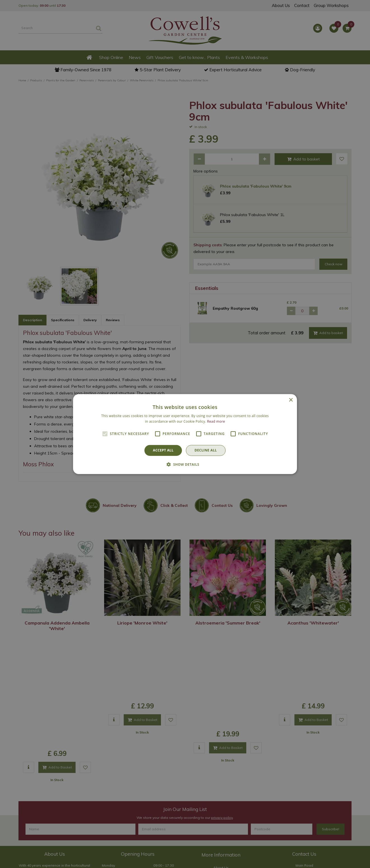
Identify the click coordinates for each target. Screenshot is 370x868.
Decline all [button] (206, 450)
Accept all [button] (163, 450)
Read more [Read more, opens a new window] (216, 421)
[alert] (185, 434)
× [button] (291, 400)
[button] (185, 464)
